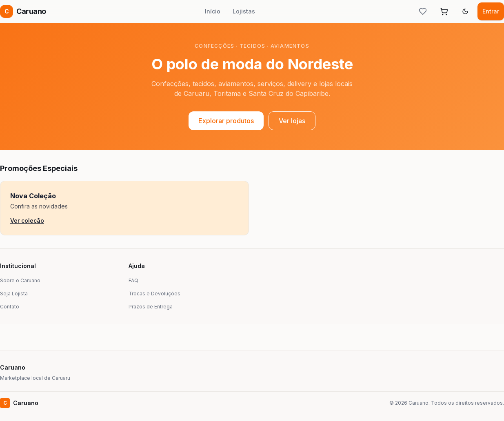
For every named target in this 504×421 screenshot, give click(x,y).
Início (213, 11)
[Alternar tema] (465, 11)
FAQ (133, 280)
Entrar (491, 11)
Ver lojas (292, 121)
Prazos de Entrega (151, 307)
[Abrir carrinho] (444, 11)
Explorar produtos (226, 121)
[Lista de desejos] (423, 11)
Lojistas (244, 11)
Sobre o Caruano (20, 280)
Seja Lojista (14, 294)
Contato (10, 307)
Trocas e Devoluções (154, 294)
